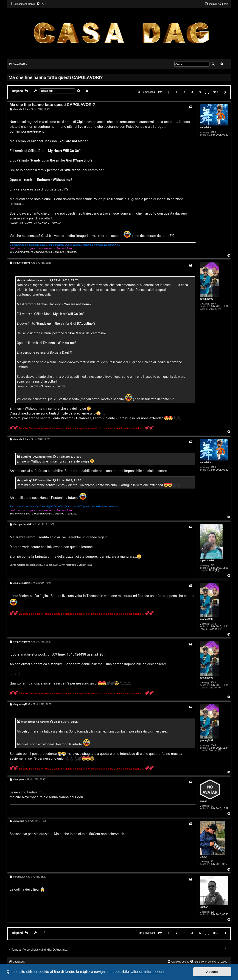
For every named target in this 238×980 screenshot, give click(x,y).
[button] (160, 92)
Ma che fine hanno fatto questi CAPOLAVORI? (56, 77)
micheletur (206, 127)
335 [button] (216, 92)
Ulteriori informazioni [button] (147, 972)
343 (213, 565)
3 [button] (184, 92)
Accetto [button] (212, 972)
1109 (213, 132)
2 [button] (177, 92)
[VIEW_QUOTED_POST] (52, 280)
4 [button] (192, 92)
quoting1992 (206, 299)
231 (213, 862)
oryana (203, 801)
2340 (213, 304)
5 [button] (200, 92)
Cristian (204, 907)
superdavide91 (208, 561)
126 (213, 912)
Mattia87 (204, 857)
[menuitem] (41, 4)
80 (212, 806)
